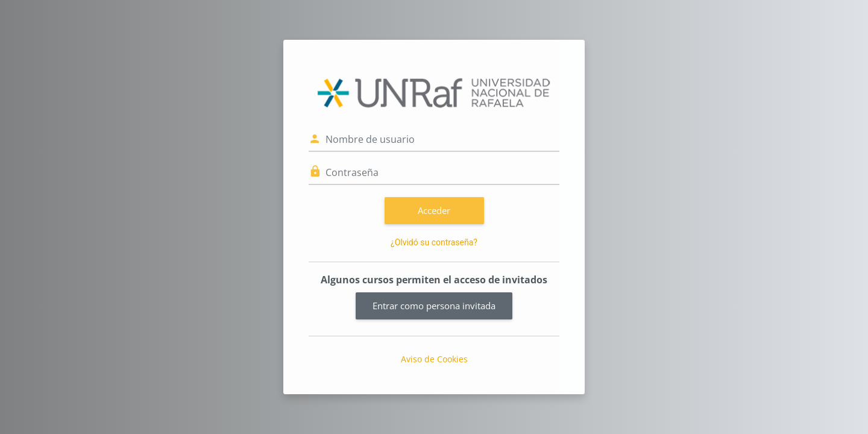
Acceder (434, 210)
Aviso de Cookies (434, 359)
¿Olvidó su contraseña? (434, 242)
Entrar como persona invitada (434, 306)
